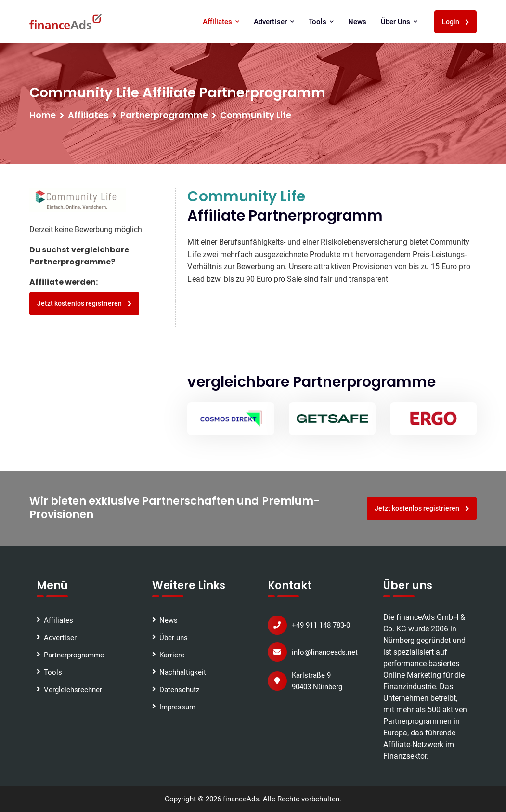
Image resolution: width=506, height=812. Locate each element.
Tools (321, 22)
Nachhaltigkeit (183, 672)
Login (456, 22)
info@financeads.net (325, 652)
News (357, 22)
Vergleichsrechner (73, 690)
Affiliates (221, 22)
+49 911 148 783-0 (321, 625)
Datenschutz (179, 690)
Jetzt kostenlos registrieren (84, 304)
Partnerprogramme (74, 655)
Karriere (172, 655)
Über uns (399, 22)
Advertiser (274, 22)
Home (43, 115)
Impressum (177, 707)
